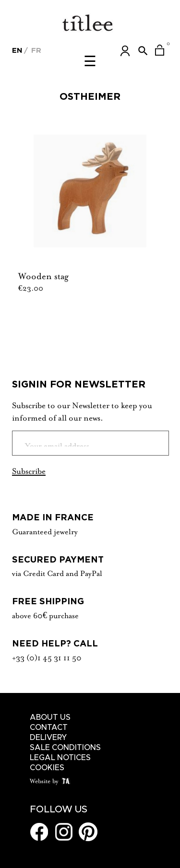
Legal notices (60, 758)
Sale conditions (65, 748)
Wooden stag (43, 275)
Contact (49, 727)
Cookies (47, 768)
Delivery (48, 738)
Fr (35, 50)
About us (50, 717)
